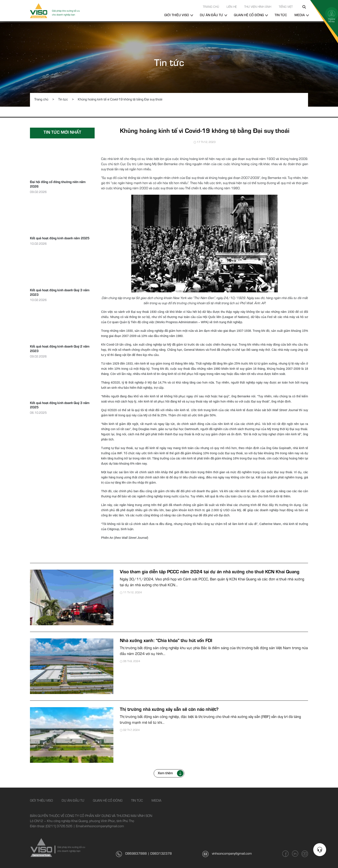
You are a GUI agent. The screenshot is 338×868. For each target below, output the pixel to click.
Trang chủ (211, 7)
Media (300, 16)
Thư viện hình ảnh (258, 7)
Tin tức (281, 16)
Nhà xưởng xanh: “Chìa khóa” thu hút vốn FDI (166, 641)
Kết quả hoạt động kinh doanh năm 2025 (60, 239)
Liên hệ (232, 7)
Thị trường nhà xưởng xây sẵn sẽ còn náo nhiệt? (169, 710)
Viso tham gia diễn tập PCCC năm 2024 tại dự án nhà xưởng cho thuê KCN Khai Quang (210, 572)
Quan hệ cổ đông (249, 16)
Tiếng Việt (286, 7)
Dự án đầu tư (211, 16)
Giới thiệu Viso (177, 16)
